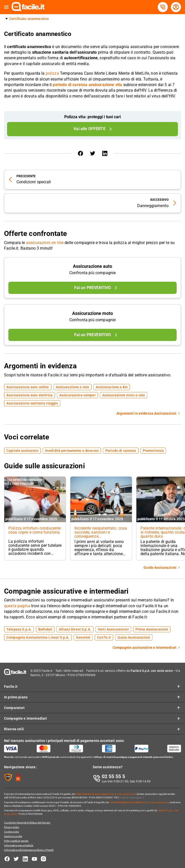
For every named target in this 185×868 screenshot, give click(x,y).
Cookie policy (12, 832)
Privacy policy (12, 827)
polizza (52, 73)
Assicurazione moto (92, 313)
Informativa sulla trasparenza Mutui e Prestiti (29, 850)
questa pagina (17, 606)
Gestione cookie (13, 836)
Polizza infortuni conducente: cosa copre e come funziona (35, 530)
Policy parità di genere (16, 841)
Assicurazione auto (92, 266)
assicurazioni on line (45, 243)
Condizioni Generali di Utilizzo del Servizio (27, 823)
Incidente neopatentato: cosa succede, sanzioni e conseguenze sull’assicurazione (101, 534)
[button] (6, 7)
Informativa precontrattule (19, 845)
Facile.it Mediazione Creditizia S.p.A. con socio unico (139, 802)
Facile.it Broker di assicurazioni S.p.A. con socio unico (106, 794)
